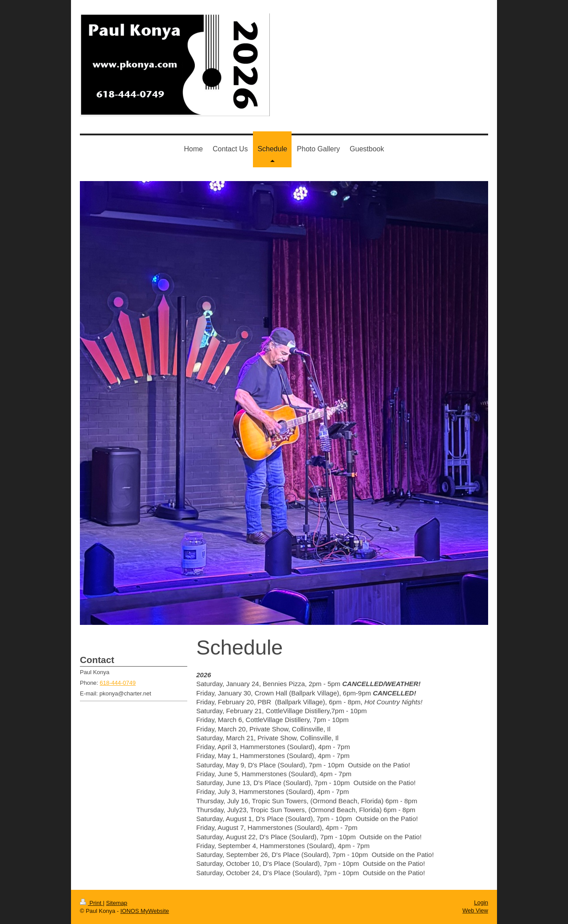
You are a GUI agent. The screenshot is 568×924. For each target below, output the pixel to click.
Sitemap (117, 903)
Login (481, 902)
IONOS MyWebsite (145, 911)
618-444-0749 (118, 683)
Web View (475, 910)
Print (91, 903)
